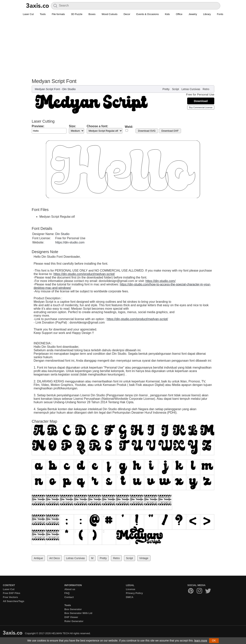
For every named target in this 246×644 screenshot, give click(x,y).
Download (201, 101)
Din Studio (69, 89)
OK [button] (214, 641)
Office (179, 14)
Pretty (166, 89)
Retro (206, 89)
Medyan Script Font (47, 89)
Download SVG (147, 131)
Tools (43, 14)
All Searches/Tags (14, 601)
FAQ (67, 593)
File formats (58, 14)
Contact (69, 597)
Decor (127, 14)
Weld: (129, 127)
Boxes (92, 14)
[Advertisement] (123, 49)
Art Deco (54, 558)
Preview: (38, 126)
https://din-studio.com (70, 242)
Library (207, 14)
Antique (38, 558)
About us (70, 589)
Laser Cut (28, 14)
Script (175, 89)
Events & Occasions (148, 14)
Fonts (220, 14)
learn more (201, 641)
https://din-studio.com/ (161, 281)
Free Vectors (10, 597)
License (130, 589)
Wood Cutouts (110, 14)
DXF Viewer (71, 617)
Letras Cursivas (191, 89)
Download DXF (170, 131)
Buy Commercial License (201, 107)
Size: (72, 126)
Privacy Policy (134, 593)
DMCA (130, 597)
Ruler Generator (74, 621)
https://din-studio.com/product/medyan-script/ (84, 274)
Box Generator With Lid (78, 613)
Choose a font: (97, 126)
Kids (167, 14)
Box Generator (73, 609)
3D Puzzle (77, 14)
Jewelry (193, 14)
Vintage (144, 558)
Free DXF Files (12, 593)
